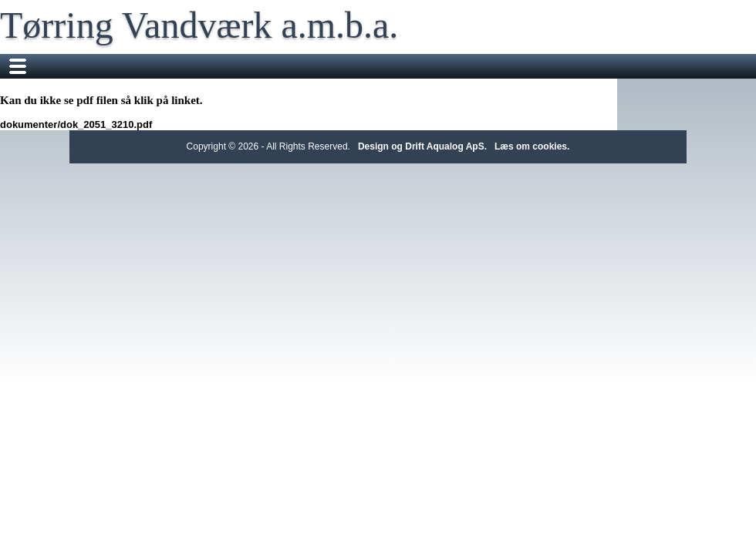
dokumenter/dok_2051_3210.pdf (76, 124)
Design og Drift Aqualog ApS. (422, 146)
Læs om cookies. (532, 146)
